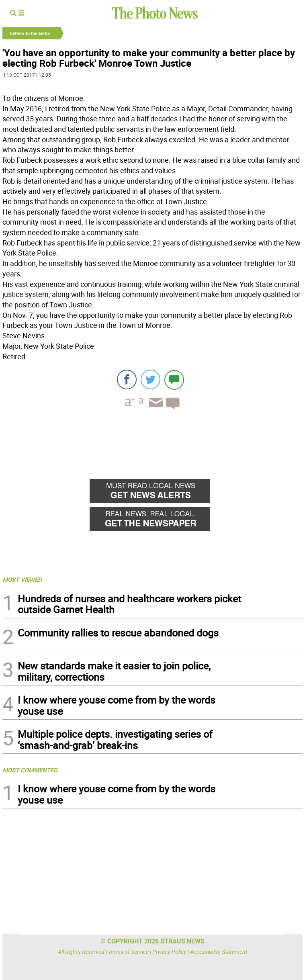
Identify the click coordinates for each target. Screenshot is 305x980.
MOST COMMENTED (30, 770)
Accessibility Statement (219, 952)
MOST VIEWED (22, 579)
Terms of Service (128, 952)
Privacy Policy (169, 952)
